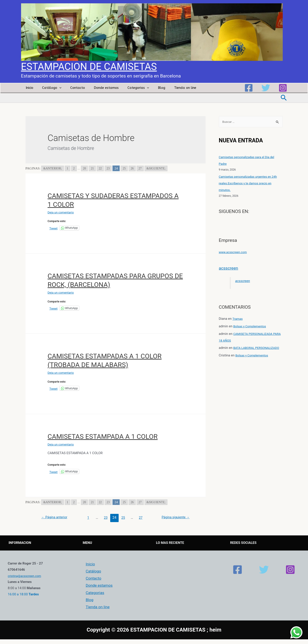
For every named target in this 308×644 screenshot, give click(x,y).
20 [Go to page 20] (87, 168)
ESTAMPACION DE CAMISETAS (89, 67)
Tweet (54, 228)
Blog (149, 88)
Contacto (72, 88)
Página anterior (56, 518)
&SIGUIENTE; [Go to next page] (161, 168)
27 (142, 518)
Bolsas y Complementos (251, 327)
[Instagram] (283, 88)
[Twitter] (266, 88)
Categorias (128, 88)
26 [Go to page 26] (136, 168)
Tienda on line (171, 88)
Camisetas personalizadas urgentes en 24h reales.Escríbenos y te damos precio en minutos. (251, 184)
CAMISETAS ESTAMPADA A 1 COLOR (103, 436)
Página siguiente (174, 518)
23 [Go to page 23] (111, 168)
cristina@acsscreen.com (26, 576)
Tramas (238, 319)
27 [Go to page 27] (144, 168)
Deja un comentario (62, 212)
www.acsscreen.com (234, 252)
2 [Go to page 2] (76, 168)
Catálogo (48, 88)
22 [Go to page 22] (103, 168)
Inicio (28, 88)
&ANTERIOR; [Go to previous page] (53, 168)
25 (124, 518)
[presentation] (56, 88)
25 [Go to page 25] (128, 168)
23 (105, 518)
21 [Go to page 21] (95, 168)
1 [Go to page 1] (69, 168)
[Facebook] (249, 88)
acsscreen (230, 268)
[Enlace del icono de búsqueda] (284, 98)
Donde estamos (98, 88)
